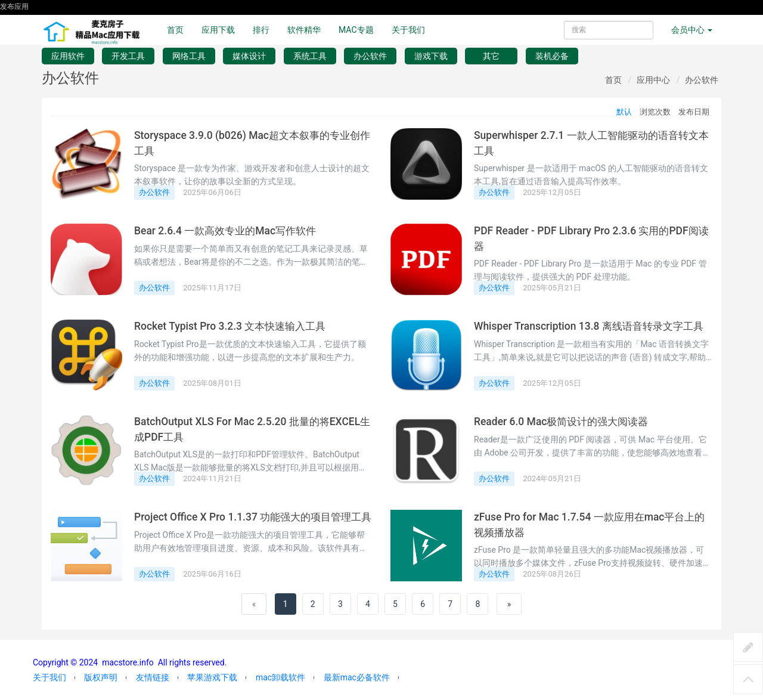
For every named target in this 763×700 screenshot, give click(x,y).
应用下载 (218, 30)
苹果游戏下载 (212, 677)
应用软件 (68, 56)
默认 (624, 112)
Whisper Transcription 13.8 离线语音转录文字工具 (592, 326)
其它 (491, 56)
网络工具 (189, 56)
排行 (261, 30)
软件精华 (304, 30)
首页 (175, 30)
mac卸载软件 (280, 677)
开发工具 (128, 56)
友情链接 (153, 677)
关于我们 (408, 30)
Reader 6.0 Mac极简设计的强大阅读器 (564, 422)
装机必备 (552, 56)
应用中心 (653, 80)
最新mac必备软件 (357, 677)
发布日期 (694, 112)
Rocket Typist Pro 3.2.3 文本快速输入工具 (232, 326)
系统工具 (310, 56)
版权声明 (101, 677)
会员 (692, 30)
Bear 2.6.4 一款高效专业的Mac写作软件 (228, 231)
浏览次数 (655, 112)
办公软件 (370, 56)
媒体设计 (249, 56)
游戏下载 (431, 56)
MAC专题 (356, 30)
